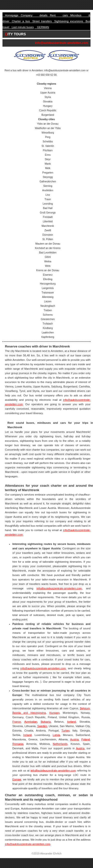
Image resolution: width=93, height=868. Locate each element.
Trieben (48, 310)
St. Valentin (48, 146)
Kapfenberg (48, 337)
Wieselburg (48, 133)
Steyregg (48, 177)
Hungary (48, 106)
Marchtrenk (48, 226)
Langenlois (48, 288)
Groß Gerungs (48, 213)
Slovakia (48, 102)
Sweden (42, 726)
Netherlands (60, 744)
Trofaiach (48, 324)
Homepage (12, 15)
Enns (48, 155)
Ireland (28, 735)
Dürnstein (48, 235)
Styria (48, 97)
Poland (86, 739)
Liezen (48, 301)
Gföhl (48, 257)
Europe (17, 779)
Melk (48, 168)
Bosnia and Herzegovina (29, 713)
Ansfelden (48, 190)
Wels (48, 266)
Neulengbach (48, 306)
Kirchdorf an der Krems (48, 248)
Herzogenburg (48, 284)
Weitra (48, 261)
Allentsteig (48, 297)
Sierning (48, 186)
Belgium (85, 708)
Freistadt (48, 217)
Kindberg (48, 328)
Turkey (65, 731)
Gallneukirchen (48, 182)
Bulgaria (46, 722)
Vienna (48, 88)
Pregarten (48, 173)
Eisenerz (48, 275)
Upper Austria (48, 93)
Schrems (48, 315)
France (17, 722)
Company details (34, 15)
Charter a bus (21, 21)
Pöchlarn (48, 150)
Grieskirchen (48, 319)
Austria (74, 739)
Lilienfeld (48, 222)
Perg (48, 137)
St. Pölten (48, 239)
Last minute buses (23, 27)
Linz (48, 195)
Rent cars (59, 15)
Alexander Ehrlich (51, 853)
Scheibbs (48, 142)
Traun (48, 199)
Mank (48, 164)
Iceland (72, 722)
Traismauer (48, 293)
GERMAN (43, 27)
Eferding (48, 279)
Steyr (48, 159)
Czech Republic (48, 110)
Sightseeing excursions (69, 21)
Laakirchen (48, 333)
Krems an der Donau (48, 270)
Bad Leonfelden (48, 253)
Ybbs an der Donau (48, 124)
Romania (18, 744)
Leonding (48, 204)
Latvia (56, 735)
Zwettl (48, 230)
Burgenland (48, 115)
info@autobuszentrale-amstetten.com (62, 43)
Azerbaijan (31, 722)
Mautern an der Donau (48, 244)
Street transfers (42, 21)
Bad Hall (48, 208)
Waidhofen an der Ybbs (48, 128)
